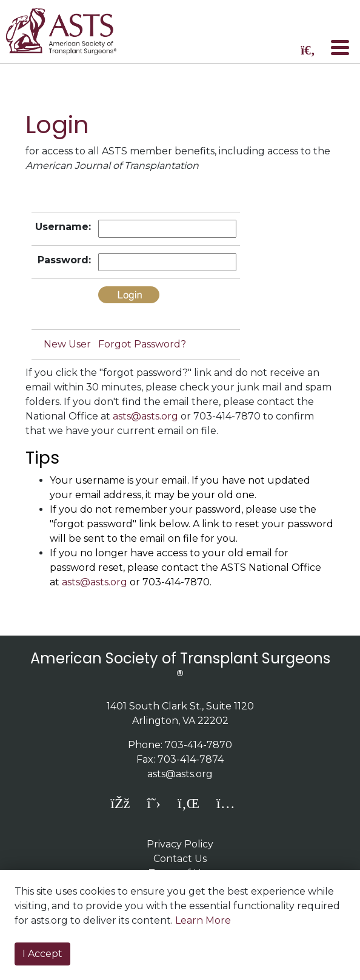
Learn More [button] (203, 920)
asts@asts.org (145, 416)
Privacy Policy (180, 844)
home (68, 31)
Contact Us (180, 859)
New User (67, 344)
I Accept (42, 954)
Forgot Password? (142, 344)
